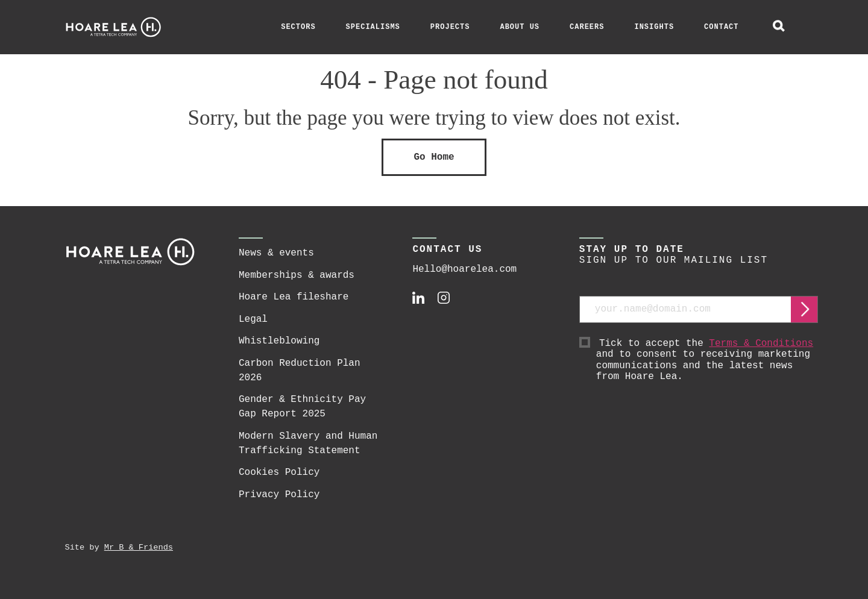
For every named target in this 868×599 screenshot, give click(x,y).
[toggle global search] (779, 27)
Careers (587, 27)
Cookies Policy (279, 472)
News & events (276, 253)
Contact (721, 27)
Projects (450, 27)
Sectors (298, 27)
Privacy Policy (279, 495)
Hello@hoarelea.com (464, 269)
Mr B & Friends (139, 547)
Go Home (434, 157)
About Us (520, 27)
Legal (253, 319)
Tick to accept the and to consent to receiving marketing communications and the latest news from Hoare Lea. (707, 360)
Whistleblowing (279, 341)
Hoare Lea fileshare (294, 297)
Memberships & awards (297, 275)
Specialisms (373, 27)
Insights (654, 27)
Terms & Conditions (761, 343)
